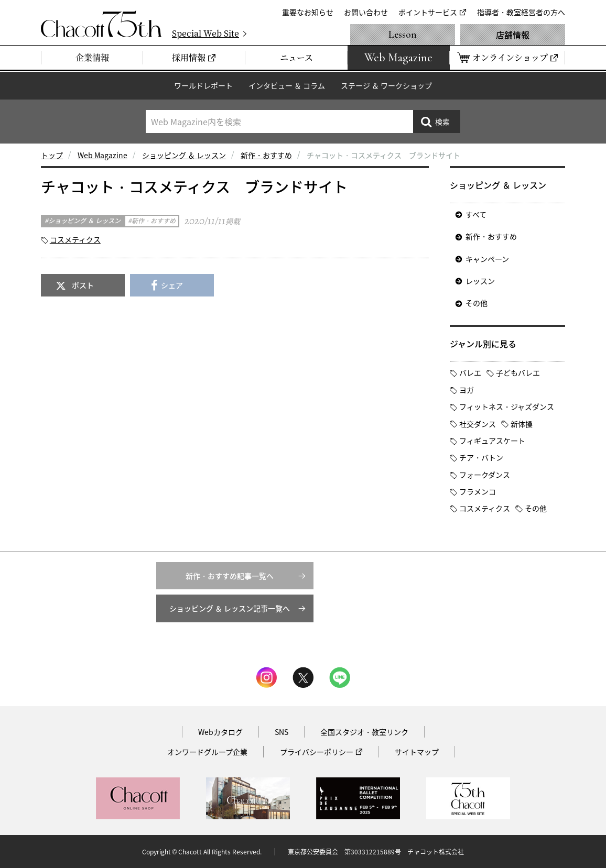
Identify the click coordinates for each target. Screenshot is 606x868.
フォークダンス (485, 475)
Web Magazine (102, 155)
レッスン (480, 281)
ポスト (83, 285)
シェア (172, 285)
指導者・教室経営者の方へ (521, 12)
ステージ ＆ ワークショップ (386, 85)
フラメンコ (478, 491)
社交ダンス (478, 424)
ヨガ (467, 390)
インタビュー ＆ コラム (287, 85)
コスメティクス (75, 239)
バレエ (470, 372)
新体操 (522, 424)
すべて (476, 214)
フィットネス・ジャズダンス (507, 406)
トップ (52, 155)
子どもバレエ (518, 372)
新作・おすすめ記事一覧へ (230, 576)
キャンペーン (487, 259)
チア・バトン (481, 457)
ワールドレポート (203, 85)
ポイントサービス (428, 12)
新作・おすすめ (266, 155)
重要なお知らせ (308, 12)
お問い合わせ (366, 12)
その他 (477, 303)
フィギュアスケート (492, 441)
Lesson (403, 35)
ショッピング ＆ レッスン (184, 155)
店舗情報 (513, 35)
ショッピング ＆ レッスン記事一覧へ (230, 608)
